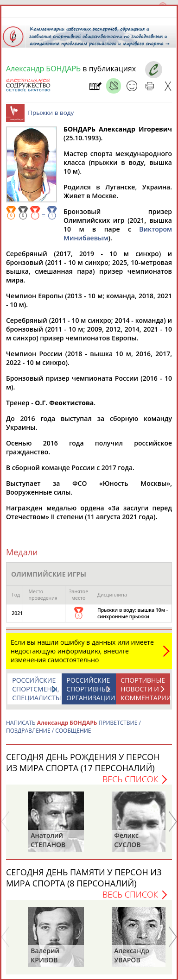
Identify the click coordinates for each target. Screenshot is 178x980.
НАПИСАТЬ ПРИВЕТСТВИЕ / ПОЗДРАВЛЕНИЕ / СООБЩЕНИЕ (73, 727)
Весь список (130, 779)
